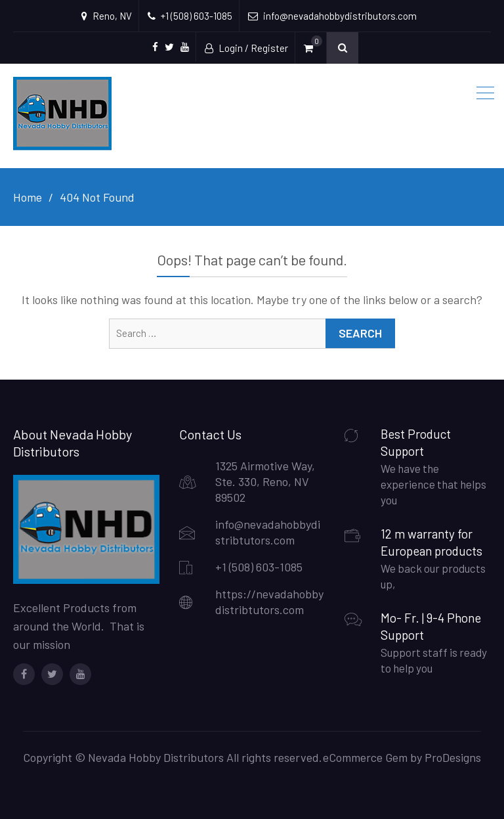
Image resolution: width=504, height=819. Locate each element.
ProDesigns (453, 757)
